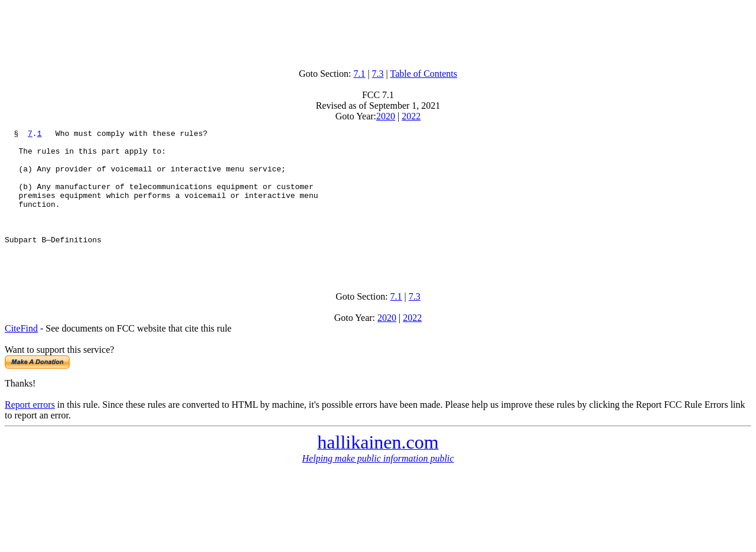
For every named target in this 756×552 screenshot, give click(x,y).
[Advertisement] (378, 31)
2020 (386, 116)
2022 (411, 116)
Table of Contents (424, 74)
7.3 (378, 74)
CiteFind (21, 355)
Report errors (30, 431)
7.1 (359, 74)
